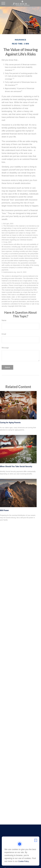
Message (5, 348)
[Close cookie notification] (36, 840)
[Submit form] (7, 367)
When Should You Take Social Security (16, 466)
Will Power (4, 510)
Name (4, 320)
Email (4, 334)
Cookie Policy (24, 861)
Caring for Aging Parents (10, 423)
